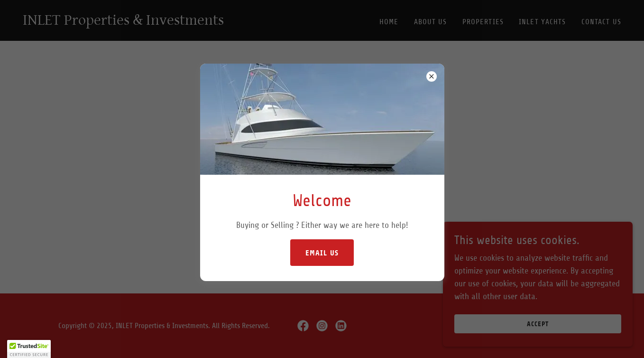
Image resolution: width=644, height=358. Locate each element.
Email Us (322, 253)
